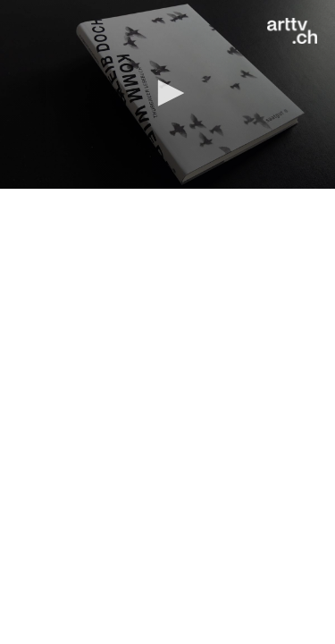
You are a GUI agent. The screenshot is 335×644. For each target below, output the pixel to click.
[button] (168, 93)
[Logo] (292, 31)
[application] (167, 94)
